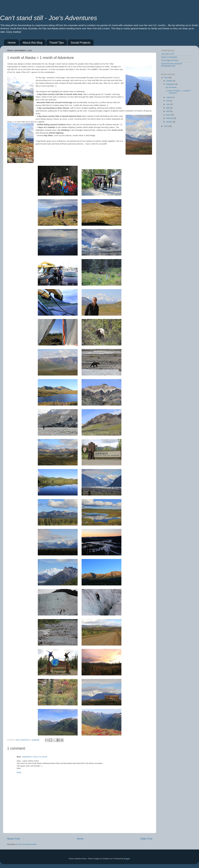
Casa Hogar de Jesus (170, 60)
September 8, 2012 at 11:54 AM (35, 757)
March (169, 115)
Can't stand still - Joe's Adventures (49, 18)
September (171, 84)
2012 (166, 78)
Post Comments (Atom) (27, 844)
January (170, 122)
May (168, 108)
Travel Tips (57, 42)
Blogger (127, 859)
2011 (166, 126)
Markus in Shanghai (169, 57)
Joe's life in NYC (168, 54)
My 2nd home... (172, 87)
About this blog (33, 42)
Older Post (146, 839)
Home (12, 42)
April (168, 111)
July (168, 101)
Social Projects (80, 42)
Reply (19, 772)
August (169, 97)
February (170, 118)
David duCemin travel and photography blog (172, 65)
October (170, 81)
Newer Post (13, 839)
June (168, 104)
